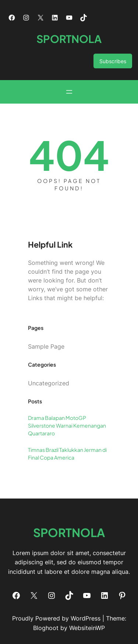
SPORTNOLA (69, 39)
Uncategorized (49, 383)
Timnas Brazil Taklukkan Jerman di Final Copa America (67, 454)
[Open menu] (69, 92)
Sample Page (46, 346)
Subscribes (113, 61)
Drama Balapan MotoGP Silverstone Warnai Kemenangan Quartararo (67, 425)
